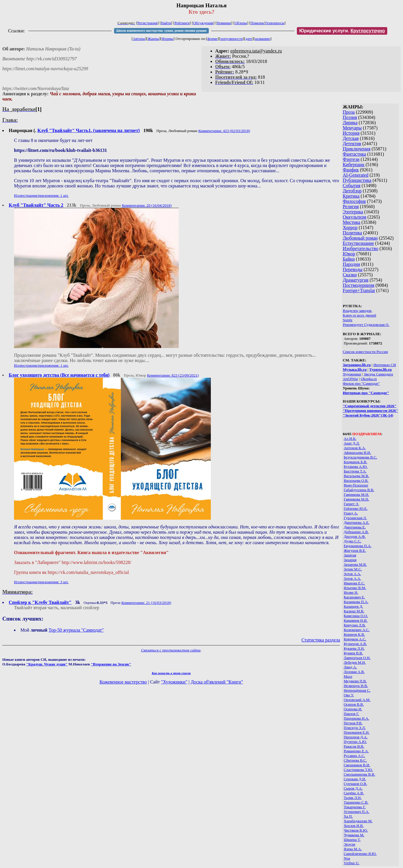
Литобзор (352, 191)
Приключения (356, 149)
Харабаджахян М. (358, 821)
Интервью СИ (384, 365)
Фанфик (351, 170)
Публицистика (357, 180)
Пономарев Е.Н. (357, 732)
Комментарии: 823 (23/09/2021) (173, 375)
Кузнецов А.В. (355, 644)
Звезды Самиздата (378, 374)
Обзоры (241, 23)
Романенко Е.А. (356, 751)
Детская (351, 138)
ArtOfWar (350, 379)
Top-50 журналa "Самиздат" (76, 630)
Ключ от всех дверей (359, 315)
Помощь (257, 23)
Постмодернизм (358, 285)
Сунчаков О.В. (355, 784)
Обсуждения (203, 23)
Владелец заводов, (357, 311)
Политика (352, 233)
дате (249, 39)
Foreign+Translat (359, 290)
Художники (352, 374)
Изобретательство (360, 248)
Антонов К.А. (355, 448)
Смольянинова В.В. (360, 774)
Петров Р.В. (353, 723)
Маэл (348, 676)
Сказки (350, 275)
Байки (349, 259)
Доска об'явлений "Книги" (217, 682)
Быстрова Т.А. (355, 471)
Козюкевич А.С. (357, 630)
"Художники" (174, 682)
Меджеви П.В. (355, 681)
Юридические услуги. (342, 31)
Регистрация (147, 23)
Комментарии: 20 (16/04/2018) (147, 205)
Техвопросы (275, 23)
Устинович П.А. (357, 812)
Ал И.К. (350, 439)
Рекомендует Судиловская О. (366, 325)
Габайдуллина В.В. (359, 490)
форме (212, 39)
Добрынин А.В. (356, 532)
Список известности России (365, 352)
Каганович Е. (354, 597)
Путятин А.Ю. (355, 742)
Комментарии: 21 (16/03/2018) (146, 603)
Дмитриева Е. (355, 527)
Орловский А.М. (357, 700)
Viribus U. (351, 863)
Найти (166, 23)
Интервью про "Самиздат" (366, 393)
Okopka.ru (369, 379)
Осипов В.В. (354, 704)
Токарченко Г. (355, 807)
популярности (232, 39)
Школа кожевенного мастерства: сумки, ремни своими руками (161, 31)
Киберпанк (353, 165)
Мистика (351, 222)
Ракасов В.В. (354, 746)
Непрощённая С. (357, 690)
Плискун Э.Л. (355, 728)
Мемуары (352, 128)
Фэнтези (351, 159)
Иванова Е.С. (354, 583)
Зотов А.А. (353, 574)
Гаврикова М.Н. (356, 494)
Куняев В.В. (353, 653)
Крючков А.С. (355, 639)
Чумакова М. (354, 835)
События (351, 186)
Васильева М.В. (356, 476)
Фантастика (354, 154)
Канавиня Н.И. (356, 620)
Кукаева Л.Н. (354, 648)
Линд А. (350, 667)
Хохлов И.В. (354, 826)
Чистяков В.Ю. (356, 830)
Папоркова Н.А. (356, 718)
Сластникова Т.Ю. (358, 770)
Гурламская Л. (355, 518)
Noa (347, 858)
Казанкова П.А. (356, 602)
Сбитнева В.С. (355, 760)
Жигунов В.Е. (355, 550)
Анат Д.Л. (352, 443)
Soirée (347, 320)
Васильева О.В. (356, 480)
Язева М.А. (353, 849)
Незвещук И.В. (356, 686)
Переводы (353, 269)
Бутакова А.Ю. (356, 466)
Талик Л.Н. (353, 798)
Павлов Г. (352, 714)
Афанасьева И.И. (358, 453)
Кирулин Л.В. (355, 625)
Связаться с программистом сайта (171, 650)
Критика (351, 196)
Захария (350, 560)
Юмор (349, 254)
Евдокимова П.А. (358, 546)
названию (263, 39)
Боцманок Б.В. (356, 462)
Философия (354, 201)
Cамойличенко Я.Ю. (360, 854)
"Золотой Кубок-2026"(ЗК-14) (368, 415)
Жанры (153, 39)
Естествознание (358, 243)
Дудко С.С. (353, 541)
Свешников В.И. (357, 765)
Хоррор (350, 227)
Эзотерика (353, 212)
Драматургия (355, 280)
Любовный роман (360, 238)
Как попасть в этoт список (171, 673)
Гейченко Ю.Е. (356, 508)
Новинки (224, 23)
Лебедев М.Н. (355, 662)
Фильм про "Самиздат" (361, 383)
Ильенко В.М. (355, 588)
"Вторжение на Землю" (111, 664)
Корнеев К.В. (354, 634)
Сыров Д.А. (353, 788)
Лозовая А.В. (354, 672)
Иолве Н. (351, 592)
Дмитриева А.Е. (357, 522)
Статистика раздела (321, 640)
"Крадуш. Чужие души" (47, 664)
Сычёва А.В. (354, 793)
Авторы (139, 39)
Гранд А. (351, 513)
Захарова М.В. (355, 564)
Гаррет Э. (352, 504)
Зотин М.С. (353, 569)
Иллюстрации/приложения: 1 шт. (41, 195)
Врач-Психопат (356, 485)
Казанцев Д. (353, 606)
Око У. (349, 695)
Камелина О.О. (356, 616)
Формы (167, 39)
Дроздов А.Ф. (355, 536)
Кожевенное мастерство (123, 682)
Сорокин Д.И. (355, 779)
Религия (351, 207)
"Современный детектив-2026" (369, 406)
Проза (349, 112)
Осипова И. (353, 709)
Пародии (351, 264)
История (351, 133)
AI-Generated (355, 175)
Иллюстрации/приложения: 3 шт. (41, 582)
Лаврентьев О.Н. (357, 658)
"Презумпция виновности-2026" (370, 411)
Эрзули (349, 844)
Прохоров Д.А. (356, 737)
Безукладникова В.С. (361, 457)
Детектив (352, 144)
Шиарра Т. (352, 840)
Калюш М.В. (354, 611)
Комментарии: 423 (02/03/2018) (224, 131)
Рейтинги (182, 23)
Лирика (350, 123)
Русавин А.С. (354, 756)
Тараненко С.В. (356, 802)
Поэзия (350, 117)
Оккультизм (354, 217)
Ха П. (348, 816)
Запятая (350, 555)
